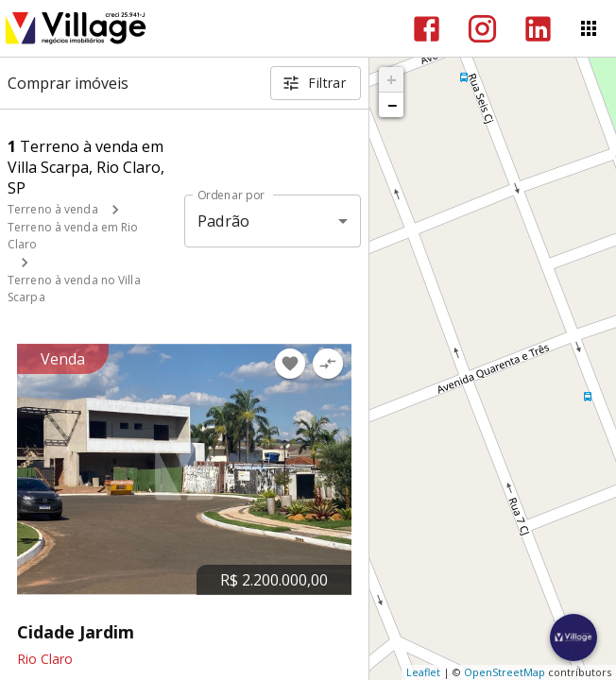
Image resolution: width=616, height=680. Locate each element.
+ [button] (392, 79)
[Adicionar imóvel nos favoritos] (290, 364)
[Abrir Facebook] (427, 29)
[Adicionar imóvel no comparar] (328, 364)
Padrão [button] (223, 221)
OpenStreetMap (505, 672)
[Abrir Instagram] (482, 29)
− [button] (392, 105)
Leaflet (423, 672)
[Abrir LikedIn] (538, 29)
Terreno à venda (53, 209)
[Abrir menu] (589, 28)
